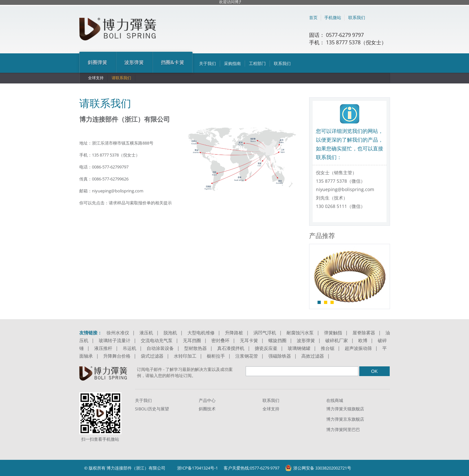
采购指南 (232, 63)
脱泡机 (170, 333)
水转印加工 (185, 356)
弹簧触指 (333, 333)
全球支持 (96, 78)
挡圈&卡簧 (173, 62)
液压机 (146, 333)
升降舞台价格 (117, 356)
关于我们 (207, 63)
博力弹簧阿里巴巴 (343, 429)
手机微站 (333, 17)
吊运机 (129, 348)
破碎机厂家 (337, 340)
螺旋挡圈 (277, 340)
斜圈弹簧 (98, 62)
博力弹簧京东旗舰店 (345, 419)
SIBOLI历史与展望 (152, 409)
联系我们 (357, 17)
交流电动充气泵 (157, 340)
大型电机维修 (201, 333)
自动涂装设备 (160, 348)
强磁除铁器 (280, 356)
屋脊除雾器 (364, 333)
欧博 (363, 340)
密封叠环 (220, 340)
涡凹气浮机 (265, 333)
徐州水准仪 (118, 333)
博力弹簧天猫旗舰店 (345, 409)
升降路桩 (234, 333)
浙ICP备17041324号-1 (197, 468)
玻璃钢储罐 (299, 348)
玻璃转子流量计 (115, 340)
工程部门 (257, 63)
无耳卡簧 (249, 340)
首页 (313, 17)
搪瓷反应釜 (266, 348)
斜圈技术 (207, 409)
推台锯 (328, 348)
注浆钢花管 (247, 356)
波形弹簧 (134, 62)
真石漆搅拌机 (231, 348)
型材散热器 (195, 348)
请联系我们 (121, 78)
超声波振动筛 (358, 348)
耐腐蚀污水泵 (300, 333)
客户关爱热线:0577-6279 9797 (251, 468)
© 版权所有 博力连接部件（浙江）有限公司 (125, 468)
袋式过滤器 (152, 356)
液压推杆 (103, 348)
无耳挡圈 (192, 340)
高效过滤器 (313, 356)
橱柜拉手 (216, 356)
